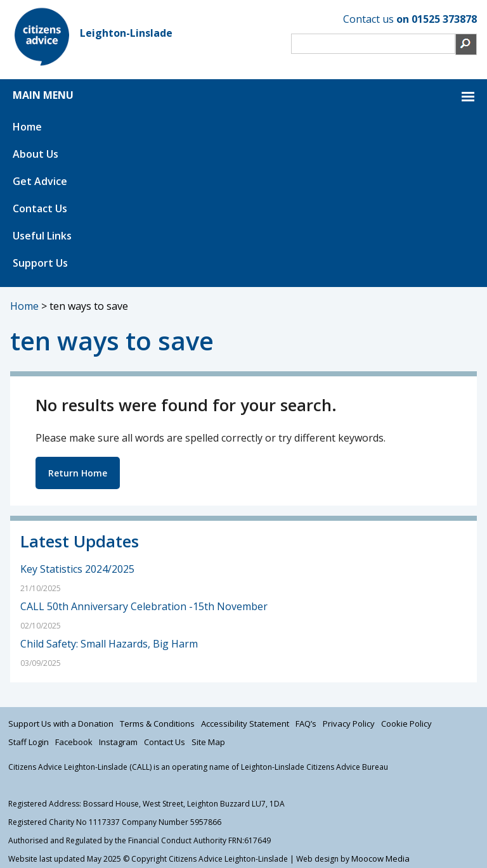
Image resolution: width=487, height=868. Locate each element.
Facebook (74, 742)
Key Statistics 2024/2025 (77, 569)
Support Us (40, 263)
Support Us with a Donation (61, 724)
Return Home (78, 473)
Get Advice (40, 181)
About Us (36, 154)
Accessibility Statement (245, 724)
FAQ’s (306, 724)
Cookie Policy (406, 724)
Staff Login (29, 742)
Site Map (208, 742)
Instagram (118, 742)
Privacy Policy (349, 724)
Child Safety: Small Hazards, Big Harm (109, 644)
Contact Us (40, 208)
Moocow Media (380, 858)
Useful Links (42, 236)
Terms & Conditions (157, 724)
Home (27, 127)
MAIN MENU (43, 95)
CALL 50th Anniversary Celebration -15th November (145, 606)
